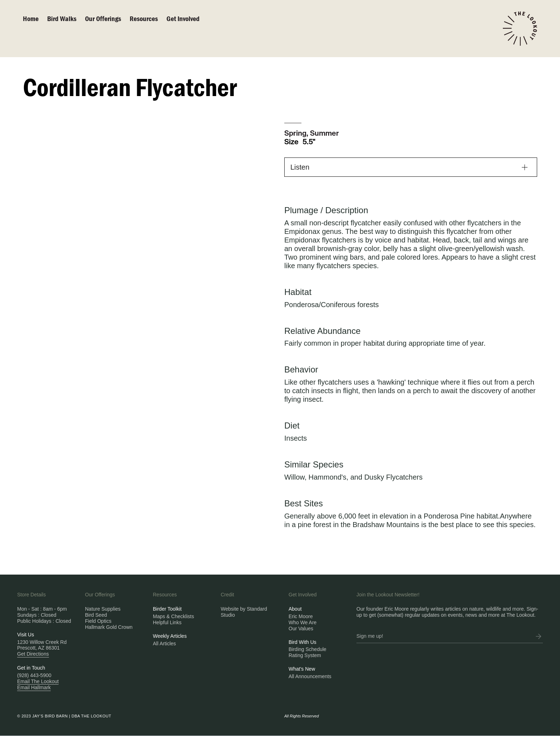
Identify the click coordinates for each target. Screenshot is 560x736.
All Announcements (310, 676)
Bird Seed (96, 615)
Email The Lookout (38, 681)
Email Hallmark (34, 687)
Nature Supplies (103, 609)
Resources (144, 18)
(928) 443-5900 (34, 675)
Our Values (301, 629)
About (295, 609)
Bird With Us (302, 642)
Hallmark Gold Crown (109, 627)
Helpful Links (167, 622)
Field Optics (98, 621)
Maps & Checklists (173, 616)
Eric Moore (301, 616)
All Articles (164, 644)
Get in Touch (31, 668)
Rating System (305, 655)
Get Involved (183, 18)
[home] (520, 29)
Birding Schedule (307, 649)
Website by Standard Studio (244, 612)
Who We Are (302, 622)
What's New (302, 669)
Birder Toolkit (167, 609)
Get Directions (33, 654)
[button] (411, 167)
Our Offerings (103, 18)
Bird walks (62, 18)
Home (31, 18)
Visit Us (26, 635)
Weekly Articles (170, 636)
